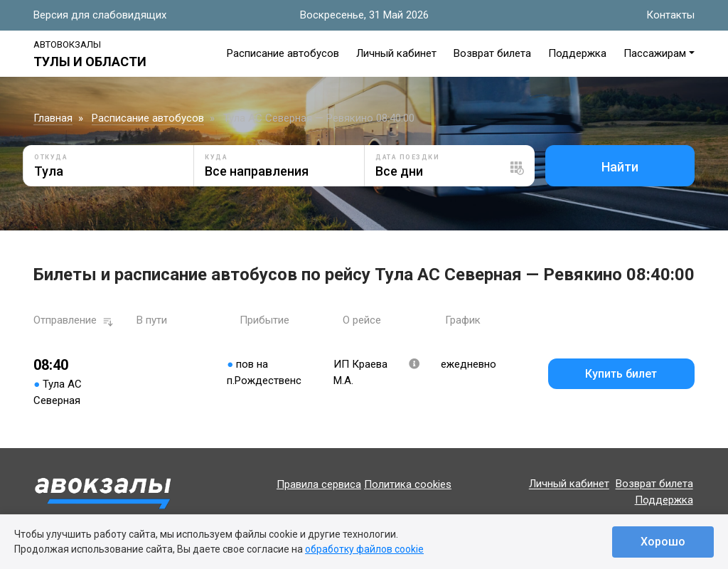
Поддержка (577, 53)
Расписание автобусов (283, 53)
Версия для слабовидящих (100, 15)
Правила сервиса (319, 484)
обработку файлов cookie (364, 549)
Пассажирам (655, 53)
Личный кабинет (396, 53)
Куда (216, 157)
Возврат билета (492, 53)
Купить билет (621, 374)
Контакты (670, 15)
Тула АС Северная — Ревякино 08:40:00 (319, 118)
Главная (53, 118)
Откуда (51, 157)
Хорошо (663, 542)
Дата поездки (407, 157)
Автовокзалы (67, 44)
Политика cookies (408, 484)
